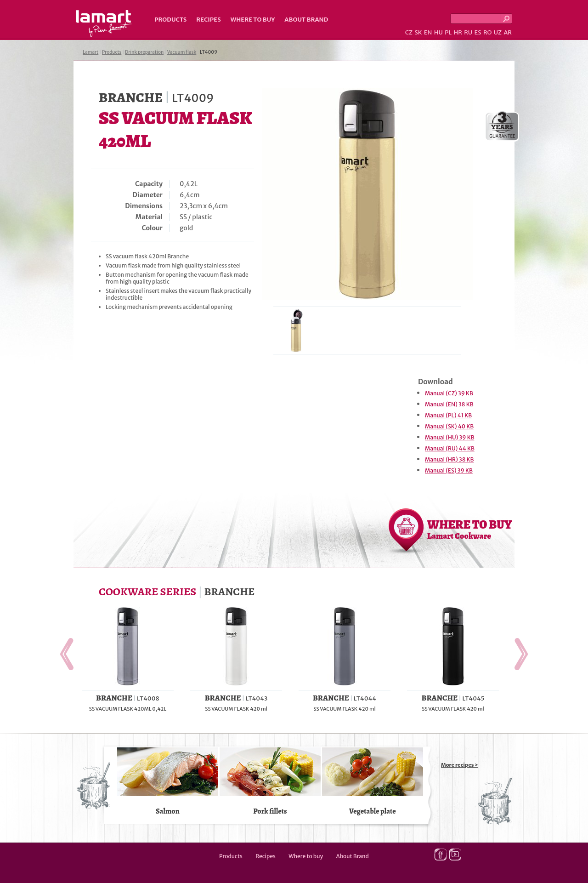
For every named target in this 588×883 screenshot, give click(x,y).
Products (170, 20)
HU (438, 32)
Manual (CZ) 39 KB (449, 393)
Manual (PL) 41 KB (448, 415)
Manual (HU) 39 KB (450, 437)
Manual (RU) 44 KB (450, 448)
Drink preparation (144, 52)
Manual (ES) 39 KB (449, 470)
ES (478, 32)
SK (418, 32)
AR (508, 32)
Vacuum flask (182, 52)
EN (428, 32)
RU (468, 32)
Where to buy (253, 20)
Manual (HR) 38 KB (449, 459)
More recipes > (460, 765)
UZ (498, 32)
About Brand (306, 20)
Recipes (208, 20)
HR (458, 32)
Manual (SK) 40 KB (449, 426)
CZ (409, 32)
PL (448, 32)
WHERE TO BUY (470, 529)
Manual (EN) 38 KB (449, 404)
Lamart (104, 23)
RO (487, 32)
